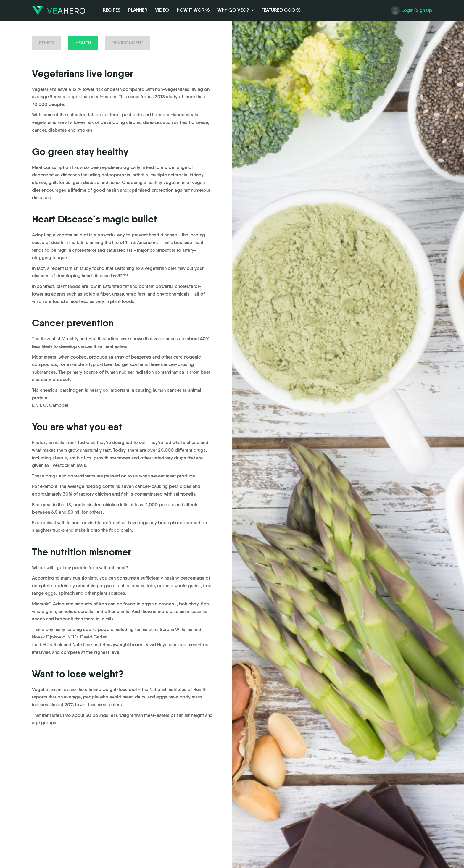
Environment (128, 43)
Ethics (47, 43)
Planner (138, 10)
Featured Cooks (281, 10)
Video (162, 10)
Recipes (112, 10)
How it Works (193, 10)
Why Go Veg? (233, 10)
